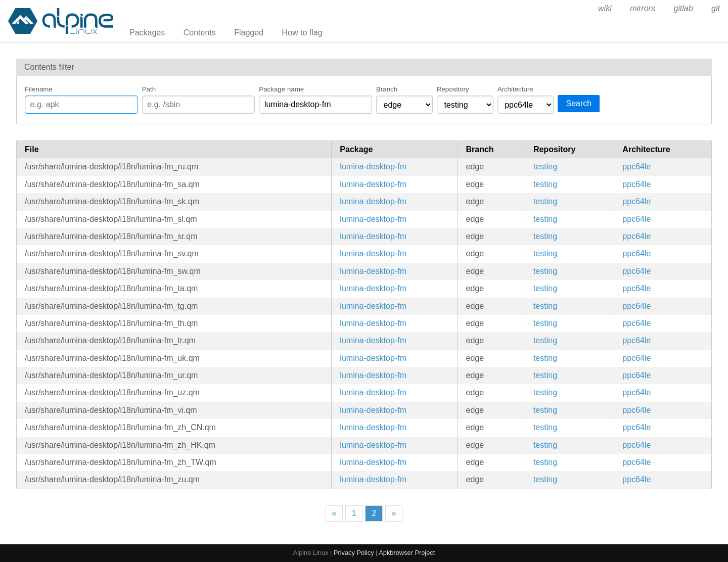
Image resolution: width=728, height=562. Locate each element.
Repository (453, 89)
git (716, 8)
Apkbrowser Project (407, 553)
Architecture (515, 89)
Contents (200, 33)
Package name (281, 89)
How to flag (302, 33)
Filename (39, 89)
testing (545, 167)
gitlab (683, 8)
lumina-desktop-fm (373, 167)
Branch (387, 89)
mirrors (643, 8)
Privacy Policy (354, 553)
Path (149, 89)
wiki (605, 8)
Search (579, 103)
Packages (147, 33)
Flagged (249, 33)
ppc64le (636, 167)
